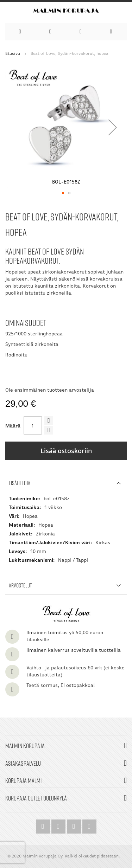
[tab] (66, 483)
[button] (113, 127)
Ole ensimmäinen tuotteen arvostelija (50, 390)
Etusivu (13, 54)
